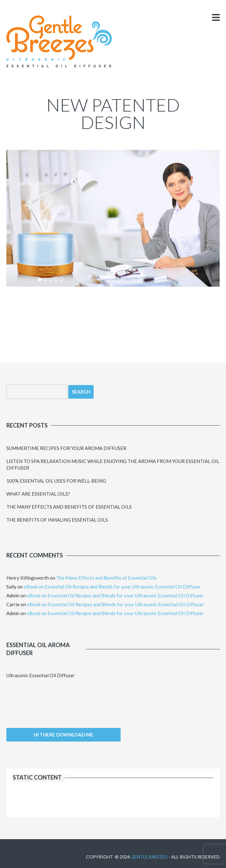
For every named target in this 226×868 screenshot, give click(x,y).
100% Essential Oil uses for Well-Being (56, 481)
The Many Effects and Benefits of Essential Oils (69, 507)
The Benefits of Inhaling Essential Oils (57, 520)
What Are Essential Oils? (38, 494)
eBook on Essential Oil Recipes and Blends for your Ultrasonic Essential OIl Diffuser (112, 587)
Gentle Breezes (149, 857)
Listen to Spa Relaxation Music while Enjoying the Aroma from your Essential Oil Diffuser (113, 464)
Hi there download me (64, 735)
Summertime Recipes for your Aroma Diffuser (66, 448)
